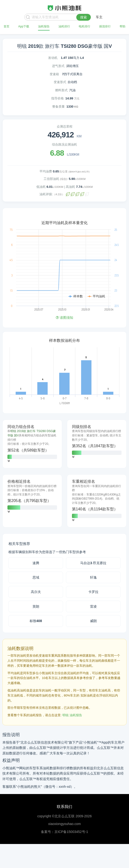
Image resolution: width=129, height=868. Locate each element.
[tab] (32, 444)
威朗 (93, 621)
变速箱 (54, 74)
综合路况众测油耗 (64, 144)
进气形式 (58, 66)
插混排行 (105, 26)
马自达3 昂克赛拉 (93, 563)
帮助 (123, 26)
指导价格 (58, 98)
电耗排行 (84, 26)
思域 (36, 577)
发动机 (53, 58)
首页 (6, 26)
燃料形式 (61, 90)
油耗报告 (44, 26)
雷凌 (93, 606)
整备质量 (58, 107)
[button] (9, 461)
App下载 (24, 26)
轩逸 (93, 577)
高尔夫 (36, 592)
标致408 (36, 621)
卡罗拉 (93, 592)
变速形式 (60, 82)
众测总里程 (65, 126)
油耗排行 (64, 26)
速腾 (36, 563)
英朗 (36, 606)
